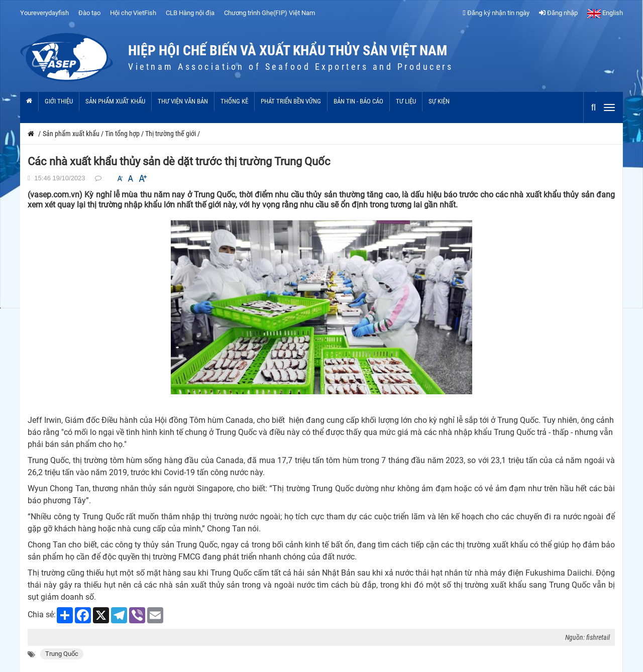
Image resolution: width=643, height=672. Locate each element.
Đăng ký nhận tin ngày (496, 13)
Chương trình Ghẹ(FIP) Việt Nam (270, 13)
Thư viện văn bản (183, 101)
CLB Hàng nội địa (190, 13)
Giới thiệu (59, 101)
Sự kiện (439, 101)
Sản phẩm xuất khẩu (115, 101)
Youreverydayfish (44, 13)
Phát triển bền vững (291, 101)
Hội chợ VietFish (133, 13)
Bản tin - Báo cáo (358, 101)
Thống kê (234, 101)
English (605, 13)
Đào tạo (89, 13)
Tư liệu (406, 101)
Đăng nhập (558, 13)
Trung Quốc (62, 654)
